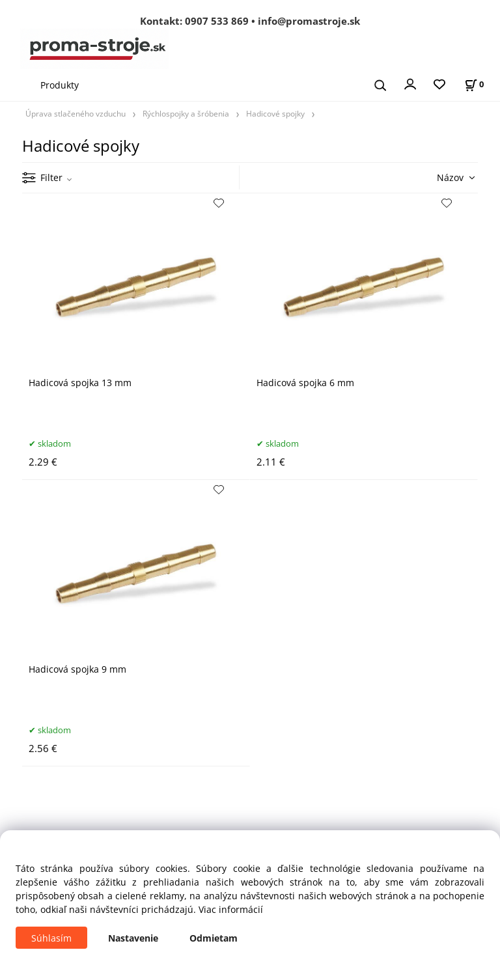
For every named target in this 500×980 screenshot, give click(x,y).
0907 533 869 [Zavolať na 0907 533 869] (217, 21)
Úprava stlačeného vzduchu (76, 113)
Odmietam (214, 938)
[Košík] (474, 84)
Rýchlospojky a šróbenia (186, 113)
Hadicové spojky (275, 113)
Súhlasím (51, 938)
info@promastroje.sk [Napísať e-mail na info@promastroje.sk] (309, 21)
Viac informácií (231, 909)
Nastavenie (133, 938)
